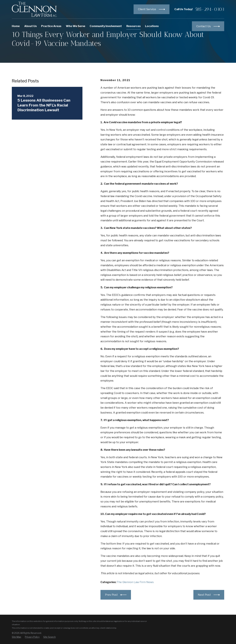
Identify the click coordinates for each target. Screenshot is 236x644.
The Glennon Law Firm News (135, 582)
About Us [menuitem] (30, 26)
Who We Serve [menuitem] (76, 26)
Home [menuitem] (16, 26)
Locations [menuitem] (152, 26)
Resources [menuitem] (133, 26)
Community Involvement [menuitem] (106, 26)
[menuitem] (16, 637)
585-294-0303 (210, 9)
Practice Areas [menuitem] (51, 26)
